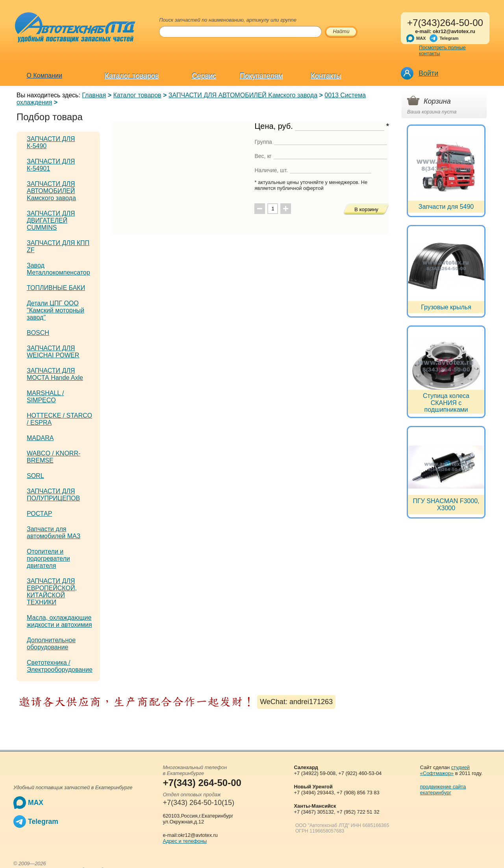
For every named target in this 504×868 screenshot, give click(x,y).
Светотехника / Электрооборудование (60, 666)
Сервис (204, 76)
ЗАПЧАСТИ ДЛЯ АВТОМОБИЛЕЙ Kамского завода (243, 95)
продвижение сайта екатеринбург (443, 790)
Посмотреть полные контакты (442, 50)
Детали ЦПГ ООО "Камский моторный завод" (56, 310)
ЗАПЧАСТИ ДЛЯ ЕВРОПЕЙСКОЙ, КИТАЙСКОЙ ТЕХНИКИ (52, 592)
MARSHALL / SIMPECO (45, 397)
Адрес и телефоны (185, 841)
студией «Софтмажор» (445, 770)
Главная (94, 95)
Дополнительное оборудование (51, 644)
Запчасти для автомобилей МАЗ (54, 533)
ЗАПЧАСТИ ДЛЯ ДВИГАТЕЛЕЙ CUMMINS (51, 220)
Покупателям (261, 76)
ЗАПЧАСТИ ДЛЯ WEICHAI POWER (53, 352)
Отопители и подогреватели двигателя (48, 559)
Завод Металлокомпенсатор (58, 269)
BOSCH (38, 333)
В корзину (366, 209)
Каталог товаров (132, 76)
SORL (35, 476)
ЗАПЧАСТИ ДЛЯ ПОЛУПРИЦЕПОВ (53, 495)
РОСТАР (39, 514)
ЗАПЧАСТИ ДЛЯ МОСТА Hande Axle (55, 374)
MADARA (40, 438)
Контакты (326, 76)
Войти (428, 73)
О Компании (44, 75)
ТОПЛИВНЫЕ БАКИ (56, 288)
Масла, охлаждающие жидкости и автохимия (59, 621)
